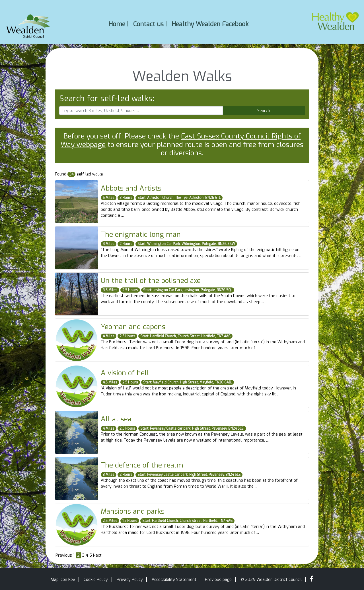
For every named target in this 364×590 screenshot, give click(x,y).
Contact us (148, 24)
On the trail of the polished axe (151, 280)
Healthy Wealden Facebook (210, 24)
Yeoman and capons (133, 327)
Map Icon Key (63, 580)
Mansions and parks (133, 511)
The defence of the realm (142, 465)
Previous (64, 555)
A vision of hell (125, 373)
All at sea (116, 419)
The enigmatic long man (141, 234)
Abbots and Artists (131, 188)
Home (117, 24)
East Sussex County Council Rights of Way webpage (181, 140)
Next (97, 555)
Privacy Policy (130, 580)
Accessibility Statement (174, 580)
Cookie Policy (96, 580)
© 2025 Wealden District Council (271, 580)
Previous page (218, 580)
